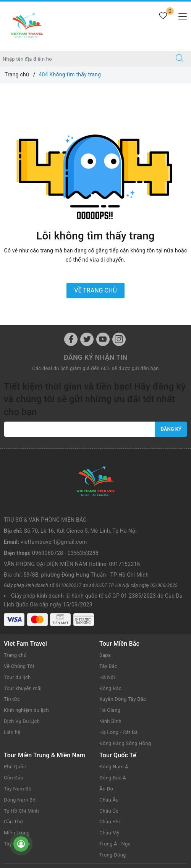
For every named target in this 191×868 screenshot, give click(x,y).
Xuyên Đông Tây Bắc (123, 644)
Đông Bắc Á (113, 723)
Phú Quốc (15, 712)
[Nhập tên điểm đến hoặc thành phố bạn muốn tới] (84, 59)
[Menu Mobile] (180, 15)
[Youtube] (103, 339)
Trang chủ (15, 600)
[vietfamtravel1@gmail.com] (79, 429)
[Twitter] (87, 339)
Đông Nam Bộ (20, 745)
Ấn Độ (106, 734)
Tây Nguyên (17, 789)
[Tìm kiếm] (180, 59)
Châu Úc (109, 756)
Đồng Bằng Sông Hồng (125, 688)
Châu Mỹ (109, 778)
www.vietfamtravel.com (138, 816)
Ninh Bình (110, 666)
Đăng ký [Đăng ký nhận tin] (171, 429)
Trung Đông (113, 800)
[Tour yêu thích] (163, 20)
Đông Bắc (110, 633)
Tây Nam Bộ (18, 734)
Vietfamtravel (96, 829)
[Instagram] (119, 339)
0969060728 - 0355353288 (65, 498)
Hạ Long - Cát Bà (119, 677)
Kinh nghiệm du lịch (26, 655)
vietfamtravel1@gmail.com (54, 487)
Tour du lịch (17, 622)
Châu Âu (109, 745)
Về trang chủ (95, 290)
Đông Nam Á (114, 712)
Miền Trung (17, 778)
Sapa (105, 600)
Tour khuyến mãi (23, 633)
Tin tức (12, 644)
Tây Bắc (108, 611)
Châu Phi (110, 767)
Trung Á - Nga (115, 789)
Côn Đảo (14, 723)
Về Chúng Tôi (19, 611)
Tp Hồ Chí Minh (21, 756)
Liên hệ (12, 677)
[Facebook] (71, 339)
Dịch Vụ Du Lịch (22, 666)
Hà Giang (110, 655)
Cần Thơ (13, 767)
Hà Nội (107, 622)
